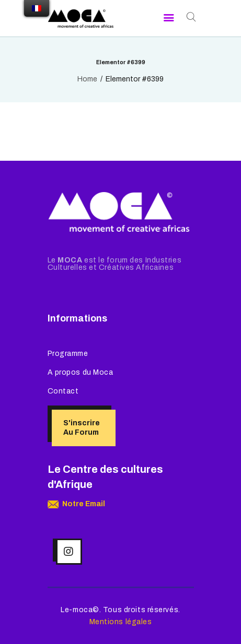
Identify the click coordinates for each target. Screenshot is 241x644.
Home (87, 79)
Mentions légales (121, 622)
